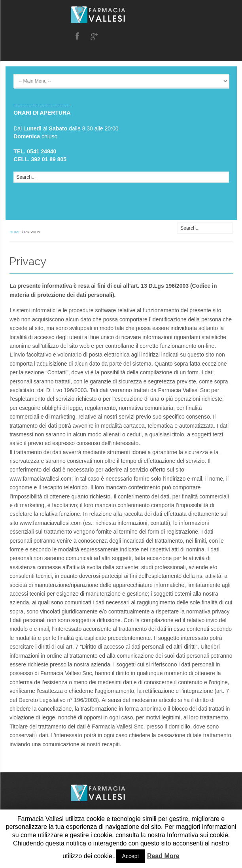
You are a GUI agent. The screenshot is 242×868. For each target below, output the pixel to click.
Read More (163, 856)
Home (15, 232)
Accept (131, 856)
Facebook (77, 37)
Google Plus (94, 37)
